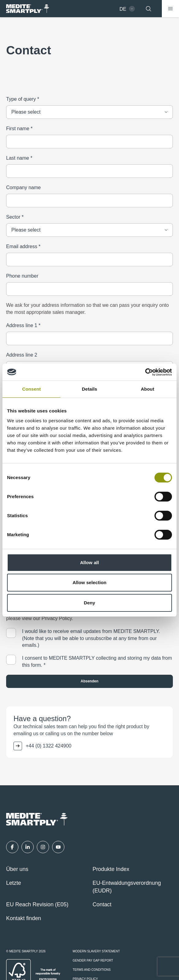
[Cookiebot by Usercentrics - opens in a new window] (145, 372)
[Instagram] (43, 847)
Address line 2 (22, 355)
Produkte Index (111, 869)
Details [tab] (89, 389)
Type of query (23, 99)
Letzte (14, 883)
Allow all (89, 562)
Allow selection (90, 582)
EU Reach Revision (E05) (37, 904)
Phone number (22, 276)
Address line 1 (23, 325)
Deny (89, 603)
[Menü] (170, 9)
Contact (102, 904)
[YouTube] (58, 847)
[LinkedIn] (28, 847)
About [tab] (147, 389)
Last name (19, 158)
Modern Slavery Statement (96, 951)
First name (19, 129)
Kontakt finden (24, 918)
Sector (15, 217)
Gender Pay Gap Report (93, 961)
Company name (23, 187)
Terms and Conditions (92, 970)
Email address (23, 246)
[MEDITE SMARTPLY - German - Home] (28, 9)
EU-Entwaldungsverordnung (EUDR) (127, 887)
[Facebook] (12, 847)
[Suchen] (148, 9)
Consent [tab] (31, 389)
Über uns (17, 869)
